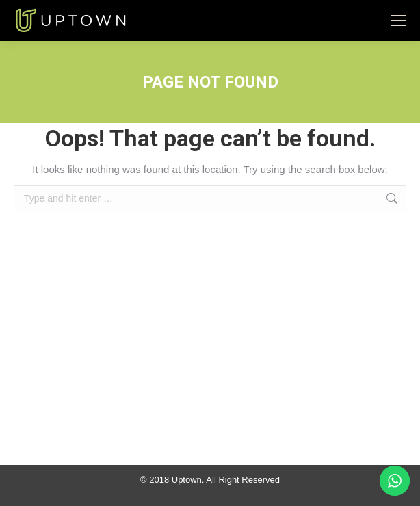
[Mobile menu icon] (398, 21)
